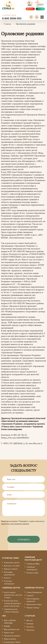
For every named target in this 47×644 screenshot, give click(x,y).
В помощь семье (11, 558)
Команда (30, 624)
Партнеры (30, 630)
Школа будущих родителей (33, 600)
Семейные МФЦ (33, 564)
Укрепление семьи (34, 605)
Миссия (30, 620)
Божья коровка (10, 639)
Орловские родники (12, 636)
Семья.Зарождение (34, 592)
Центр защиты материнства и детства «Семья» (13, 595)
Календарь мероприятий (9, 573)
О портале (30, 616)
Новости (7, 578)
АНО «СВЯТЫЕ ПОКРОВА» (10, 622)
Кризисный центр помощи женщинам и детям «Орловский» (12, 603)
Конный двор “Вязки (12, 642)
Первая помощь (33, 608)
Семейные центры (11, 588)
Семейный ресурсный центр (33, 559)
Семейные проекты (34, 588)
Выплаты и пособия (12, 566)
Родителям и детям (12, 563)
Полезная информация (9, 582)
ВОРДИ (7, 626)
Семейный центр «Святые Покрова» (11, 611)
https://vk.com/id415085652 (15, 437)
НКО (4, 616)
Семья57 (30, 596)
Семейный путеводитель (32, 568)
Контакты (30, 627)
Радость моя (9, 633)
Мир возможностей (12, 629)
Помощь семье (32, 573)
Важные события (11, 569)
